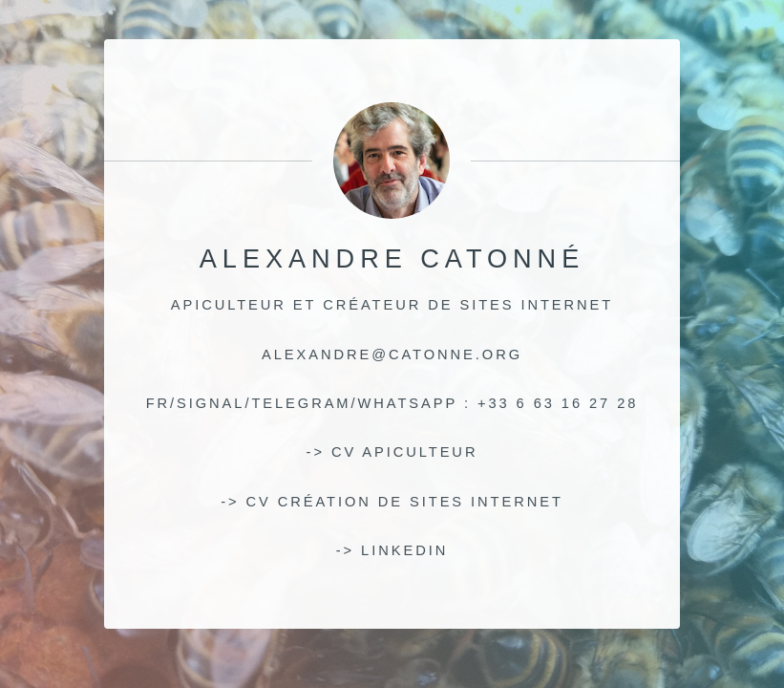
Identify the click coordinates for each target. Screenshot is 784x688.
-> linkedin (392, 550)
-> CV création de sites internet (392, 502)
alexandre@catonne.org (392, 355)
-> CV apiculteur (392, 452)
